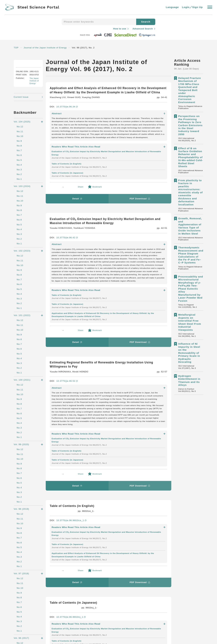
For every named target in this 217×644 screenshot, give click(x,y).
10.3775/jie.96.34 (68, 111)
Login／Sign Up (192, 7)
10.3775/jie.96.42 (68, 188)
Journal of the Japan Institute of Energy (47, 48)
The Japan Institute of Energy (35, 113)
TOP (16, 48)
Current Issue (22, 129)
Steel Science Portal (34, 574)
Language (172, 7)
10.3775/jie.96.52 (68, 266)
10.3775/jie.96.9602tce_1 (72, 339)
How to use (118, 29)
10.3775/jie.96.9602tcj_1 (72, 403)
